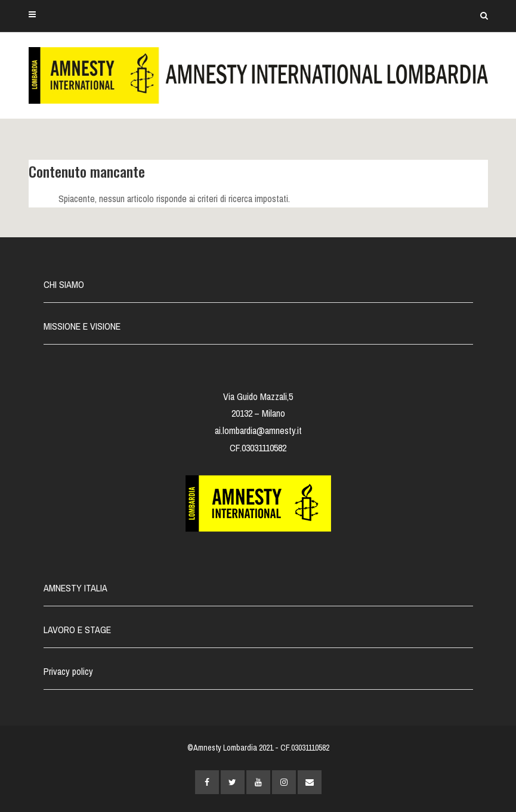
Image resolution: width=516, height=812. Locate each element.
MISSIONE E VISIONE (82, 326)
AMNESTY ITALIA (75, 588)
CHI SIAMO (64, 284)
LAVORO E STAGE (77, 630)
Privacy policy (68, 671)
